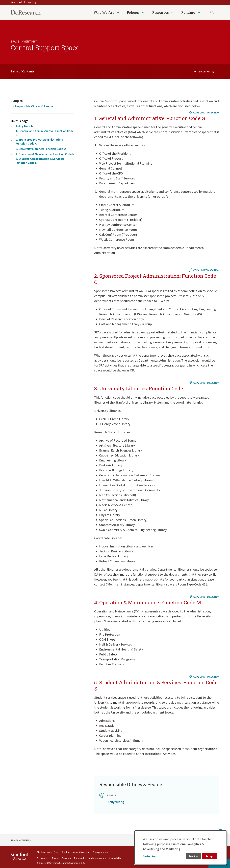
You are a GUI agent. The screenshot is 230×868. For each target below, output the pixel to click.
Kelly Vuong (116, 802)
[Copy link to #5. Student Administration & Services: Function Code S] (204, 677)
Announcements (21, 840)
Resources (160, 12)
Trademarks (80, 858)
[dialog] (181, 848)
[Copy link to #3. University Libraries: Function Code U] (204, 383)
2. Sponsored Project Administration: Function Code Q (39, 141)
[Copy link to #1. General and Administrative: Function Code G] (204, 112)
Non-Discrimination (97, 858)
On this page (20, 121)
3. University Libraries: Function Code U (41, 149)
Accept (210, 856)
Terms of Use (43, 858)
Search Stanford (62, 852)
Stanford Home (44, 852)
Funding (188, 12)
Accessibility (115, 858)
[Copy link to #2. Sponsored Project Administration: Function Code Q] (204, 270)
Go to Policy (206, 71)
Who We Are (104, 12)
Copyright (67, 858)
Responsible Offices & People (34, 106)
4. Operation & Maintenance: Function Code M (45, 154)
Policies (133, 12)
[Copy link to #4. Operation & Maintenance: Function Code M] (204, 597)
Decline (193, 856)
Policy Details (25, 126)
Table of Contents (23, 71)
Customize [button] (149, 856)
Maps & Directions (82, 852)
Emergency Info (101, 852)
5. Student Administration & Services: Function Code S (40, 161)
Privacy (56, 858)
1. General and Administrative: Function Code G (45, 133)
